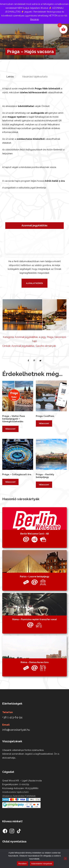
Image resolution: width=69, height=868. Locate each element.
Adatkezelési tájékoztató (16, 792)
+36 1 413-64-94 (12, 717)
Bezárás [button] (35, 19)
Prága (50, 337)
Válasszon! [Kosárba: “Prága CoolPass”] (44, 423)
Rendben (23, 864)
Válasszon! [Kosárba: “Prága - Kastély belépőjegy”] (44, 485)
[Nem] (65, 859)
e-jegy (42, 337)
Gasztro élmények (46, 346)
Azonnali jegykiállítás (26, 337)
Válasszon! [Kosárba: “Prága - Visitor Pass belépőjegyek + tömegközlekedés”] (10, 429)
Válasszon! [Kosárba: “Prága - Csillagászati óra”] (10, 482)
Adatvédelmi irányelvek (42, 864)
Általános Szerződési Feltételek (19, 796)
